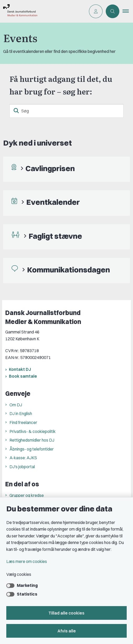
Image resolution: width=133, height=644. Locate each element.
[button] (128, 11)
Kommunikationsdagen (68, 270)
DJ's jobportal (22, 467)
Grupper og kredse (27, 495)
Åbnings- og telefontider (32, 449)
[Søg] (66, 111)
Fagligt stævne (55, 236)
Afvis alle (67, 631)
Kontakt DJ (20, 369)
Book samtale (23, 376)
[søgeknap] (16, 111)
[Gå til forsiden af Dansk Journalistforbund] (43, 11)
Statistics (27, 594)
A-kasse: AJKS (23, 458)
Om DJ (16, 405)
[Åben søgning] (113, 11)
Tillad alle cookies (66, 613)
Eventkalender (53, 202)
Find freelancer (23, 422)
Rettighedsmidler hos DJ (32, 440)
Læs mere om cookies (27, 561)
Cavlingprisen (50, 168)
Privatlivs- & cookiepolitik (33, 431)
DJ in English (21, 413)
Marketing (27, 585)
